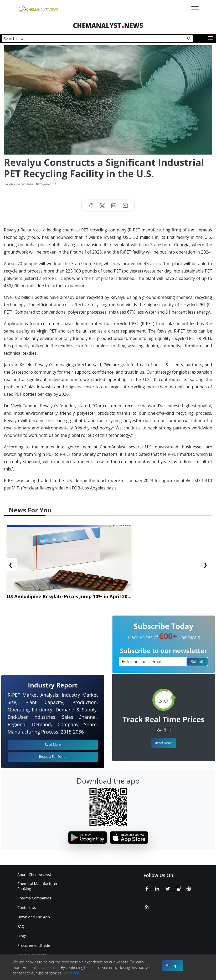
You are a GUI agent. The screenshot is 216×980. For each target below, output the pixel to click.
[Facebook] (147, 888)
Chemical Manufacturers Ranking (38, 886)
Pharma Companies (34, 898)
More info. (71, 973)
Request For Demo (53, 757)
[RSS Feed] (147, 906)
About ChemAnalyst (34, 875)
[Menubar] (195, 9)
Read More (163, 743)
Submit (197, 662)
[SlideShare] (178, 888)
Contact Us (27, 907)
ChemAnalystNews (108, 25)
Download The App (34, 917)
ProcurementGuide (34, 945)
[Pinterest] (189, 888)
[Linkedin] (157, 888)
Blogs (22, 936)
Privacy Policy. (49, 967)
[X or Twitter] (168, 888)
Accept (172, 966)
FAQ (21, 926)
